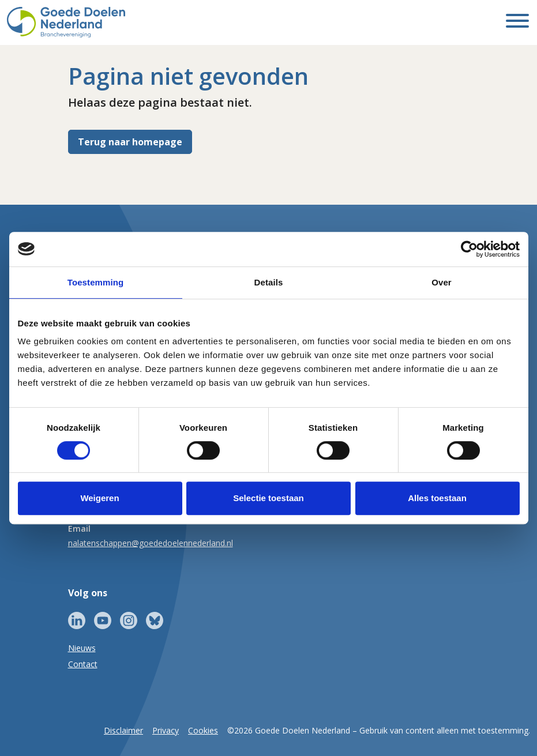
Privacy (166, 730)
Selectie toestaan (268, 498)
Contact (83, 664)
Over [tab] (442, 282)
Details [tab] (269, 282)
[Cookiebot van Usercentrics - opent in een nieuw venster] (469, 249)
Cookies (203, 730)
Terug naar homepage (130, 142)
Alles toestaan (437, 498)
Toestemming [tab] (96, 282)
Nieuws (82, 648)
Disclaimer (123, 730)
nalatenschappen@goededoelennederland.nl (151, 543)
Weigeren (99, 498)
